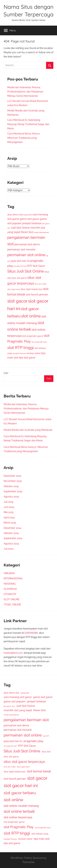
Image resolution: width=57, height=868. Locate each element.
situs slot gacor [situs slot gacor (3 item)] (19, 278)
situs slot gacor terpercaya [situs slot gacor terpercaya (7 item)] (24, 762)
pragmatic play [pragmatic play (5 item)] (33, 741)
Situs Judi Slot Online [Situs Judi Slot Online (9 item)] (26, 271)
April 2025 (9, 518)
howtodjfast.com (13, 653)
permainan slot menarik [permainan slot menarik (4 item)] (21, 249)
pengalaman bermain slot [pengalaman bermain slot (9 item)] (26, 720)
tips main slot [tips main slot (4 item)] (42, 839)
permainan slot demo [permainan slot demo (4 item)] (27, 244)
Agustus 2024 (11, 544)
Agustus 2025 (11, 497)
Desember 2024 (12, 528)
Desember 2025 (12, 476)
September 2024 (13, 538)
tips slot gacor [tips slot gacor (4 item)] (27, 358)
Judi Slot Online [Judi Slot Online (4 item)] (20, 228)
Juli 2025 (9, 502)
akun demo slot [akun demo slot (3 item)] (15, 215)
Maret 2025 (10, 523)
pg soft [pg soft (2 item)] (46, 736)
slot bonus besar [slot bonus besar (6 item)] (39, 771)
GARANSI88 (31, 633)
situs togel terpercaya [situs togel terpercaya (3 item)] (31, 289)
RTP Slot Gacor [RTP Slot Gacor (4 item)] (36, 266)
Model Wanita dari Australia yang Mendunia (28, 430)
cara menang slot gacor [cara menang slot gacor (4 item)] (18, 697)
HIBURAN (9, 573)
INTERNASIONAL (13, 578)
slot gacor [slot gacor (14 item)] (17, 301)
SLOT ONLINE (12, 599)
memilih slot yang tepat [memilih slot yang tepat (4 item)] (18, 710)
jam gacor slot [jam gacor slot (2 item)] (9, 706)
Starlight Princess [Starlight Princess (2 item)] (19, 353)
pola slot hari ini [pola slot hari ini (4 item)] (20, 261)
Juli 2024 (9, 549)
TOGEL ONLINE (12, 605)
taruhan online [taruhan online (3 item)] (34, 353)
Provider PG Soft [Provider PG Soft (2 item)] (20, 266)
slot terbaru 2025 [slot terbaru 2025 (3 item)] (40, 834)
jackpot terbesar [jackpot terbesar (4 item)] (32, 223)
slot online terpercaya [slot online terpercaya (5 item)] (18, 817)
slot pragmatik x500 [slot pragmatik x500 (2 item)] (39, 342)
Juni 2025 (9, 507)
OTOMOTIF (10, 594)
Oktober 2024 (11, 533)
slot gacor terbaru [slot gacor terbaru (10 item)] (20, 793)
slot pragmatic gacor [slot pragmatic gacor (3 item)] (33, 336)
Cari (6, 373)
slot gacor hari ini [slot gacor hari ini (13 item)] (21, 786)
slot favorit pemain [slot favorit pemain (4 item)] (37, 294)
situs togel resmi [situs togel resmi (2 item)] (14, 289)
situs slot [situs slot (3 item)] (46, 752)
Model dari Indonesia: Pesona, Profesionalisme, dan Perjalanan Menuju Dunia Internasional (25, 92)
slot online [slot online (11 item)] (31, 316)
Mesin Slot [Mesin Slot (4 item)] (27, 232)
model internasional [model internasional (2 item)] (41, 232)
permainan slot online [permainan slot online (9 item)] (26, 255)
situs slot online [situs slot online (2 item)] (40, 284)
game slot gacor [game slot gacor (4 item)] (29, 219)
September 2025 (13, 491)
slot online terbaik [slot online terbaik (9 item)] (19, 811)
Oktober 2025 (11, 486)
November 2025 (13, 481)
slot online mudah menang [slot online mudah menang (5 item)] (21, 806)
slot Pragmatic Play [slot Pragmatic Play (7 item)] (19, 827)
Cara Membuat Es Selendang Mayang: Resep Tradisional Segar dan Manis (28, 124)
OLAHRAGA (10, 589)
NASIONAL (10, 584)
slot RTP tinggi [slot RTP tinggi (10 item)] (21, 348)
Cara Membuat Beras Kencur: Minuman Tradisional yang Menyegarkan (24, 138)
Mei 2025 (9, 512)
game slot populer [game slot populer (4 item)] (15, 701)
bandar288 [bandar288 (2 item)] (28, 215)
